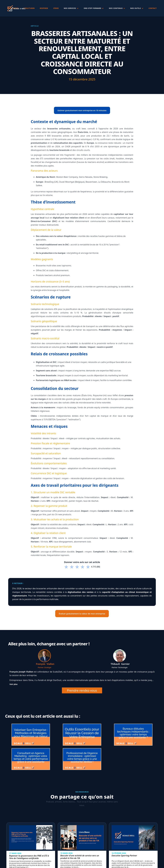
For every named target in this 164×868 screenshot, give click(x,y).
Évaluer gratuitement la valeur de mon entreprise (82, 614)
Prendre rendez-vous (82, 690)
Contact (153, 8)
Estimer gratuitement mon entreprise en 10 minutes (82, 110)
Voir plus (14, 684)
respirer (44, 8)
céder (56, 8)
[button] (71, 8)
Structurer (29, 8)
